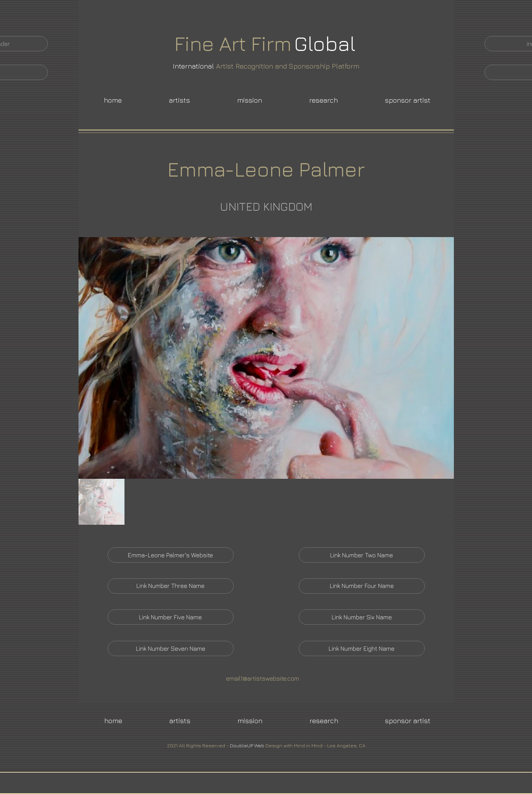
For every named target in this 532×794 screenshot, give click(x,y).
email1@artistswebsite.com (263, 678)
